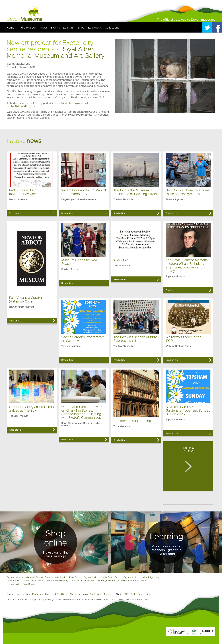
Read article (15, 213)
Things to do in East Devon (21, 584)
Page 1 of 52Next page (188, 449)
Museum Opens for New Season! (79, 262)
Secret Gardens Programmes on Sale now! (83, 339)
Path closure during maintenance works (24, 192)
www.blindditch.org (66, 103)
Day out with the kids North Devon (25, 577)
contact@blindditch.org (21, 106)
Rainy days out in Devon (134, 581)
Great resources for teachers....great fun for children (166, 550)
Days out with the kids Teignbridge (142, 577)
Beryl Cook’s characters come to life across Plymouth (188, 192)
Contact (11, 594)
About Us (75, 594)
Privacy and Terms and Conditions (50, 594)
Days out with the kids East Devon (63, 577)
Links (149, 594)
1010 (126, 594)
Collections (112, 27)
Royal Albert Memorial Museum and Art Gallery (56, 52)
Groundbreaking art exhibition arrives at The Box (31, 408)
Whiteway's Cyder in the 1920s (184, 339)
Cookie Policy (137, 594)
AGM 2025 (121, 260)
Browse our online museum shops (56, 554)
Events (55, 27)
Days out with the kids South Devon (102, 577)
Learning (69, 27)
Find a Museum (27, 27)
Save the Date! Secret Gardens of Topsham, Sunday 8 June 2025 (188, 410)
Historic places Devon (83, 581)
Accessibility (24, 594)
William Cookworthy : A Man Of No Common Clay (84, 192)
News (44, 27)
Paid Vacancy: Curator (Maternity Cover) (26, 299)
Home (10, 27)
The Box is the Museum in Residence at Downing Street (135, 192)
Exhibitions (95, 27)
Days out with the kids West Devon (25, 581)
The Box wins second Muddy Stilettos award (135, 339)
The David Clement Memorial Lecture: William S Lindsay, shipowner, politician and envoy (187, 265)
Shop (81, 27)
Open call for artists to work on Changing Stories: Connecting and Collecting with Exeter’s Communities (82, 412)
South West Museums (102, 594)
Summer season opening (132, 421)
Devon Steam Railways (58, 581)
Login (85, 594)
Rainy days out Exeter (107, 581)
